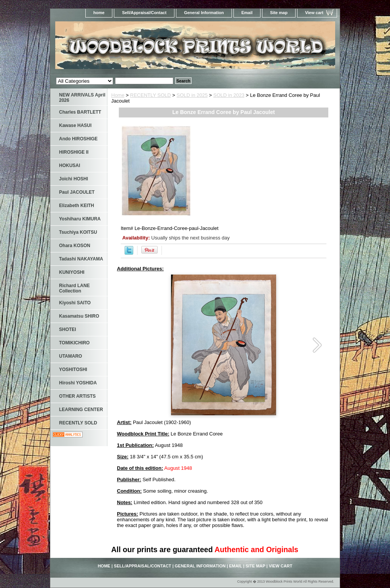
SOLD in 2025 (192, 95)
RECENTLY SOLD (151, 95)
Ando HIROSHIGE (78, 139)
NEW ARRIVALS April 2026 (82, 98)
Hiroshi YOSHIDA (78, 383)
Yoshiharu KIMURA (80, 219)
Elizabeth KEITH (77, 206)
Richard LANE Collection (74, 288)
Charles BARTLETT (80, 112)
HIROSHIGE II (74, 152)
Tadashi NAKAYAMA (81, 259)
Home (118, 95)
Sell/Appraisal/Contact (144, 13)
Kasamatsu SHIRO (79, 316)
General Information (204, 13)
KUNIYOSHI (72, 272)
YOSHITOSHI (73, 370)
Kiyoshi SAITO (75, 303)
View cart (314, 13)
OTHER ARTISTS (77, 396)
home (99, 13)
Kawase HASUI (75, 125)
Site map (279, 13)
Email (247, 13)
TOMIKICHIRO (74, 343)
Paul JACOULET (77, 192)
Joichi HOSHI (74, 179)
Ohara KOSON (75, 246)
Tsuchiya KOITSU (78, 232)
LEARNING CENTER (81, 410)
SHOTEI (68, 329)
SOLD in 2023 (229, 95)
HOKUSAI (70, 165)
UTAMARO (70, 356)
